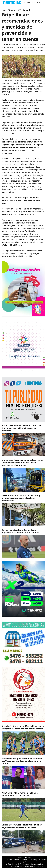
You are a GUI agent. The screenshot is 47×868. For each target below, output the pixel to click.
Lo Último (26, 3)
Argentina (28, 10)
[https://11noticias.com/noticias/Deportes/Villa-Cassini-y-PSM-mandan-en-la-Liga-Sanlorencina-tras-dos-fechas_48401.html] (23, 807)
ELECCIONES (37, 3)
